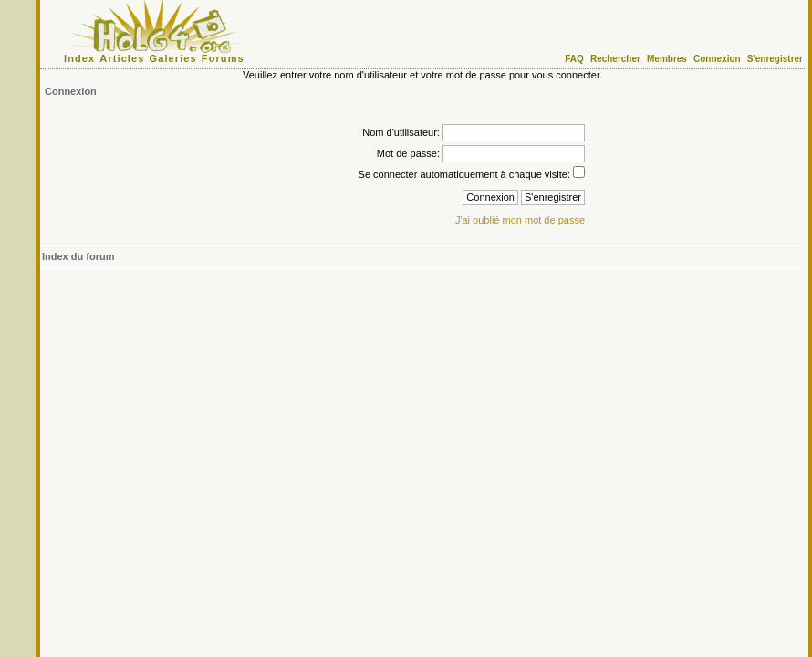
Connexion (717, 59)
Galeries (173, 58)
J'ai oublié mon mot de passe (520, 220)
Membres (667, 59)
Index (79, 58)
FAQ (574, 59)
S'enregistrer (775, 59)
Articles (122, 58)
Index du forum (78, 256)
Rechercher (615, 59)
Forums (223, 58)
